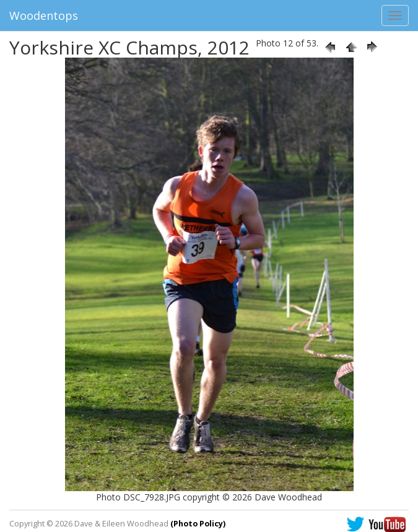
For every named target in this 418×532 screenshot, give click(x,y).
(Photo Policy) (198, 524)
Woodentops (44, 15)
